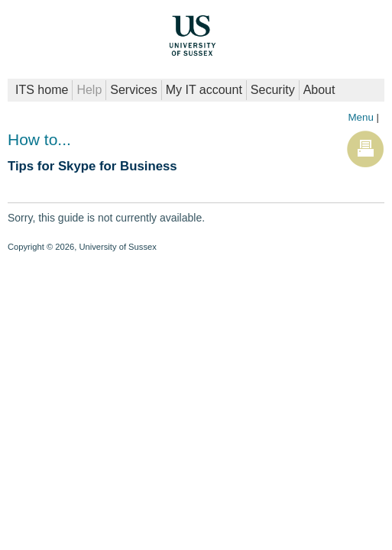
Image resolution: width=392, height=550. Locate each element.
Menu (360, 117)
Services (133, 90)
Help (89, 90)
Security (273, 90)
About (319, 90)
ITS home (42, 90)
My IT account (204, 90)
